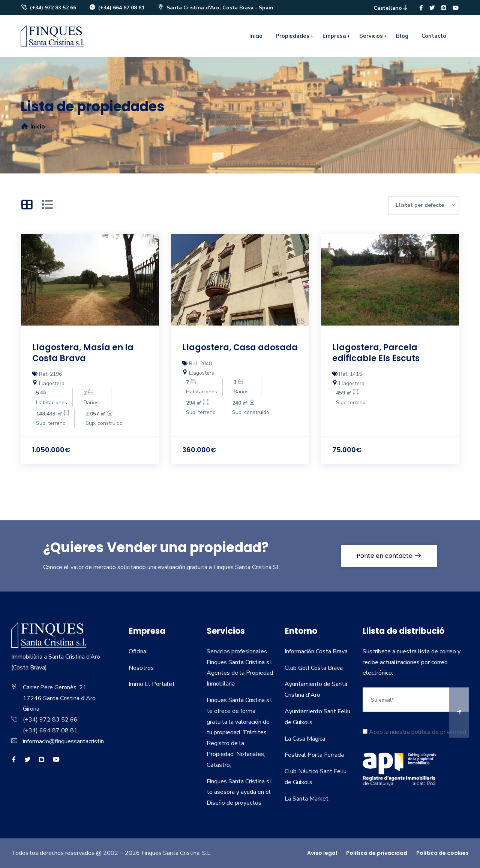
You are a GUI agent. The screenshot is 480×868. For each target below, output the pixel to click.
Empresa (334, 36)
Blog (402, 36)
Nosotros (141, 668)
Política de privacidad (377, 853)
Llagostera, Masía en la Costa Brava (83, 353)
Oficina (137, 651)
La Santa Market (307, 799)
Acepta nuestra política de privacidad (414, 732)
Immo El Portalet (152, 684)
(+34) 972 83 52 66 (48, 8)
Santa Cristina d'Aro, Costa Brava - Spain (215, 8)
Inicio (256, 36)
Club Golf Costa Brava (314, 668)
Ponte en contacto (389, 556)
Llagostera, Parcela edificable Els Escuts (376, 353)
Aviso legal (322, 853)
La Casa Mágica (305, 739)
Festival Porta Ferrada (314, 755)
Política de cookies (442, 853)
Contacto (434, 36)
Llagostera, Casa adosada (240, 347)
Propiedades (292, 36)
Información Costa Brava (316, 651)
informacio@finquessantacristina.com (71, 741)
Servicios (371, 36)
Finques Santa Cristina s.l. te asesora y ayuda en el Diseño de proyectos (240, 792)
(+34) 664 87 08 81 (117, 8)
